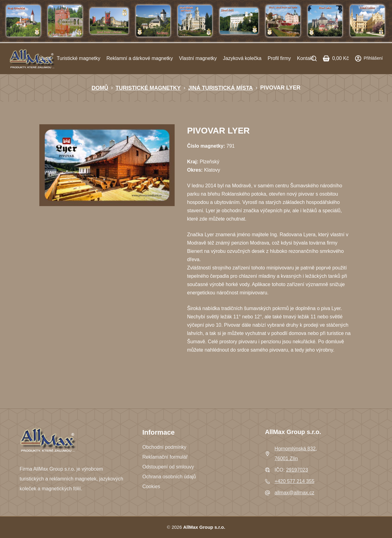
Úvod (45, 58)
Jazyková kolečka (242, 58)
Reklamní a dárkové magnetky (140, 58)
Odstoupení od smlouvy (168, 467)
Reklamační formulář (165, 457)
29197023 (297, 470)
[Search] (314, 58)
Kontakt (305, 58)
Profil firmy (279, 58)
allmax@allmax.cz (294, 493)
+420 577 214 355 (294, 481)
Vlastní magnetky (198, 58)
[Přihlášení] (369, 58)
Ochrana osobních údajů (169, 477)
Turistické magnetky (79, 58)
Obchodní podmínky (164, 447)
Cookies (151, 486)
